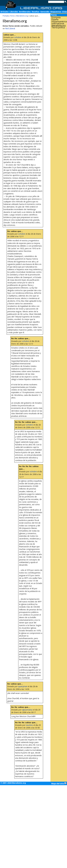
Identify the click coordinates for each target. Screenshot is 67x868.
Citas (64, 12)
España (55, 19)
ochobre (18, 37)
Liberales (14, 12)
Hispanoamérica (59, 22)
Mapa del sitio (59, 783)
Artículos (5, 12)
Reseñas (36, 12)
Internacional (58, 24)
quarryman (23, 686)
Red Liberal (10, 28)
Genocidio (45, 12)
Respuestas (56, 12)
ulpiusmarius (27, 710)
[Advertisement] (59, 70)
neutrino (29, 725)
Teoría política (58, 28)
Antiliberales (25, 12)
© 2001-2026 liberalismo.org (13, 783)
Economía (56, 18)
